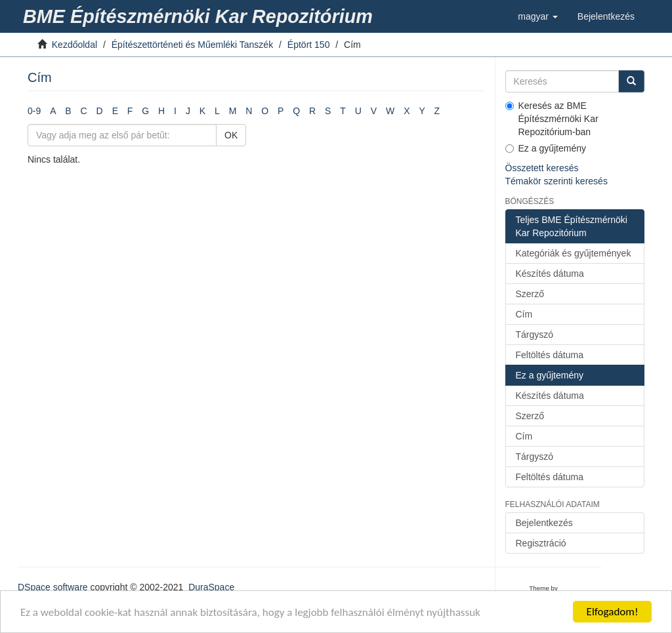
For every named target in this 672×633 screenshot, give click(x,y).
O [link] (265, 111)
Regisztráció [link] (541, 543)
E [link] (115, 111)
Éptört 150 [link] (309, 45)
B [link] (68, 111)
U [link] (358, 111)
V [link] (374, 111)
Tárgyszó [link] (535, 335)
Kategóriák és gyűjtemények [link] (574, 253)
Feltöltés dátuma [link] (550, 355)
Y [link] (422, 111)
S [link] (328, 111)
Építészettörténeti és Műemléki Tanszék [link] (192, 45)
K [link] (202, 111)
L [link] (217, 111)
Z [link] (437, 111)
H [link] (161, 111)
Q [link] (296, 111)
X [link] (407, 111)
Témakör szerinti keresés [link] (556, 181)
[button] (538, 16)
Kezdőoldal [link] (74, 45)
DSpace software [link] (53, 587)
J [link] (188, 111)
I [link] (175, 111)
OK (231, 135)
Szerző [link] (530, 294)
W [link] (390, 111)
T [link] (343, 111)
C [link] (84, 111)
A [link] (53, 111)
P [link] (281, 111)
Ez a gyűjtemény (546, 148)
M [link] (233, 111)
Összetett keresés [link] (542, 168)
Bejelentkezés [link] (544, 523)
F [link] (130, 111)
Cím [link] (524, 314)
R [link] (312, 111)
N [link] (249, 111)
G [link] (145, 111)
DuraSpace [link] (211, 587)
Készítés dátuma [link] (550, 274)
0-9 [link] (34, 111)
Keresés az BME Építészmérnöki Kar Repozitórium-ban (552, 119)
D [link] (100, 111)
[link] (200, 16)
